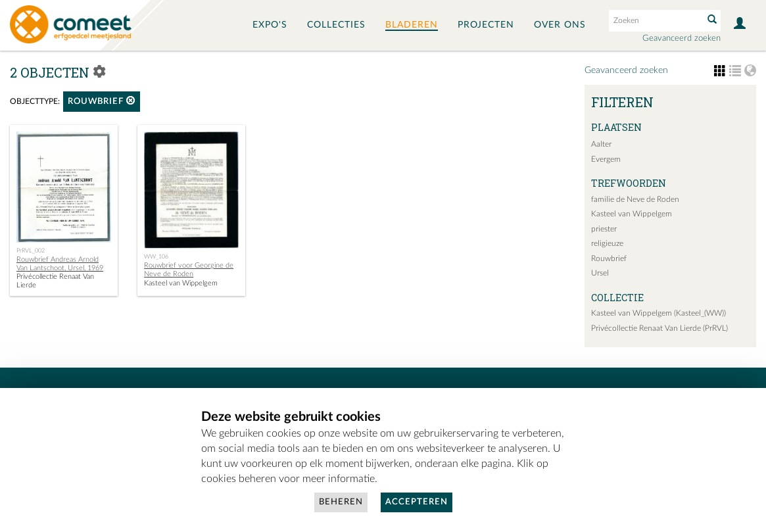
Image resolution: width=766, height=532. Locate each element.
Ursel (600, 273)
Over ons (560, 25)
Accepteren (417, 502)
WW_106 (156, 256)
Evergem (606, 159)
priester (604, 229)
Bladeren (412, 25)
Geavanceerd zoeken (682, 38)
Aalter (601, 144)
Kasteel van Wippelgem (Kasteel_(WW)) (658, 313)
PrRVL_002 (31, 251)
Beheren (341, 502)
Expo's (270, 25)
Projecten (486, 25)
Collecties (336, 25)
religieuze (607, 243)
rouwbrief (102, 101)
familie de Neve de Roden (635, 199)
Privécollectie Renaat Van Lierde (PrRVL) (659, 328)
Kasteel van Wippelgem (632, 214)
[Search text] (655, 20)
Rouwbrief (609, 258)
